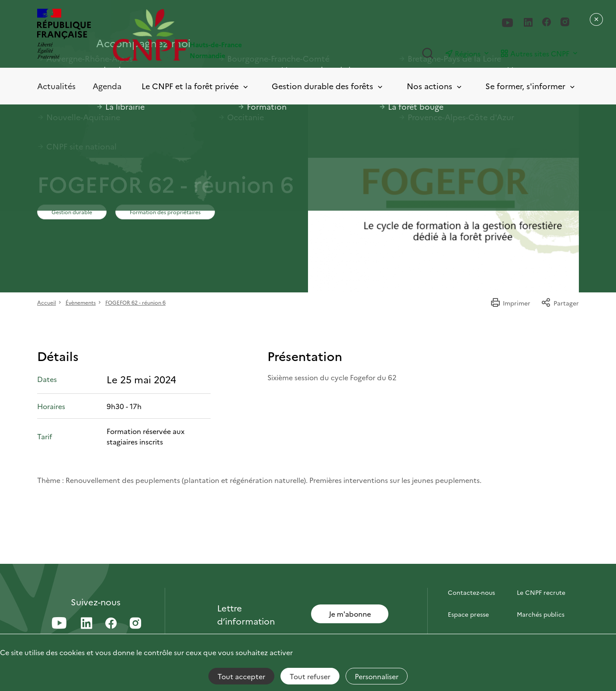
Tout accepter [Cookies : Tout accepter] (241, 676)
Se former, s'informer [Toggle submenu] (531, 86)
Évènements (81, 302)
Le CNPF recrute (541, 592)
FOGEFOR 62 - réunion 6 (135, 302)
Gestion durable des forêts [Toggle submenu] (328, 86)
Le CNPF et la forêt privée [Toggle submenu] (196, 86)
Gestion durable (72, 212)
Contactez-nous (471, 592)
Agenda (107, 86)
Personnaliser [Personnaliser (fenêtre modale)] (377, 676)
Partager (560, 303)
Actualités (56, 86)
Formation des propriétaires (165, 212)
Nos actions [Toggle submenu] (435, 86)
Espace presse (468, 614)
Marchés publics (541, 614)
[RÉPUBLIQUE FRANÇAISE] (64, 35)
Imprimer (510, 303)
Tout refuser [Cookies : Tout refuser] (310, 676)
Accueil (47, 302)
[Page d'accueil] (210, 35)
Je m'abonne (350, 614)
